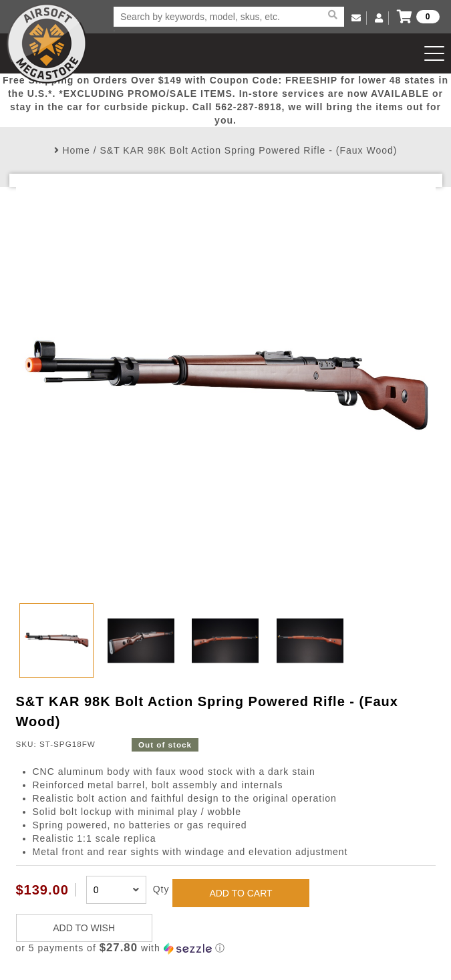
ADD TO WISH (84, 928)
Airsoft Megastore (47, 43)
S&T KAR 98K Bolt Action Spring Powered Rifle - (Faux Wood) (248, 150)
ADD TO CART (241, 893)
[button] (226, 948)
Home (76, 150)
